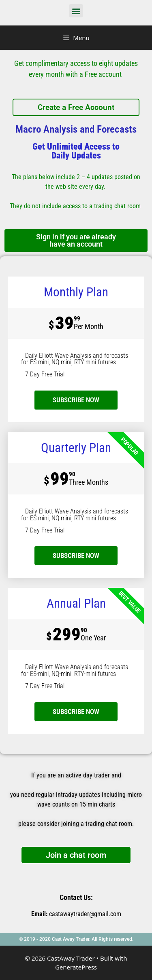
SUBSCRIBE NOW (76, 555)
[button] (76, 11)
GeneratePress (76, 967)
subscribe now (76, 400)
